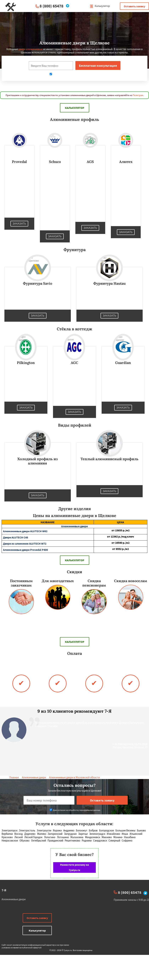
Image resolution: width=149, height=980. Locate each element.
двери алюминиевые (30, 49)
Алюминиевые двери (34, 777)
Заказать (19, 224)
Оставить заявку (134, 6)
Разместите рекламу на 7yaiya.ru (74, 867)
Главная (14, 777)
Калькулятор (100, 6)
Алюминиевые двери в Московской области (74, 777)
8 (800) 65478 (51, 6)
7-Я (4, 890)
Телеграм (138, 95)
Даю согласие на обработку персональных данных (75, 74)
